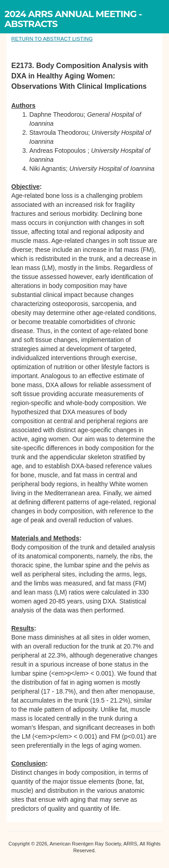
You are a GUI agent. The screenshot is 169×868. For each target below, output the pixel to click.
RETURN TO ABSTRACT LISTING (52, 39)
